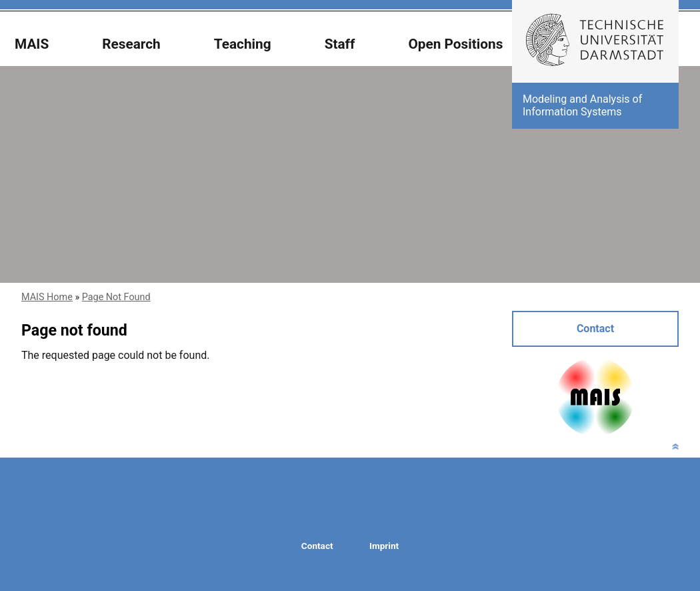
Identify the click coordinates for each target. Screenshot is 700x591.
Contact (595, 329)
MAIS (32, 44)
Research (131, 44)
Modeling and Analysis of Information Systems (582, 105)
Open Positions (455, 44)
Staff (340, 44)
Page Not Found (116, 297)
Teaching (243, 44)
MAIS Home (47, 297)
